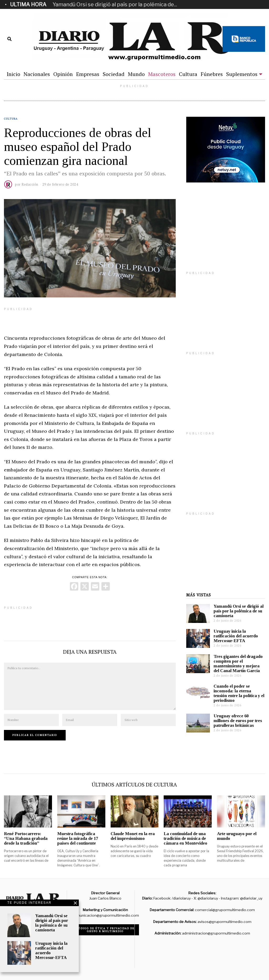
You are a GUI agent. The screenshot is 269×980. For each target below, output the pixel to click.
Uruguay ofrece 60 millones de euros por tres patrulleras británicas (238, 721)
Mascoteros (162, 74)
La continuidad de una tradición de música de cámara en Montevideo (185, 838)
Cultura (188, 74)
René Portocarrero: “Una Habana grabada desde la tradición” (26, 838)
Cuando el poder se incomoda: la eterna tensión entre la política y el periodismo (239, 693)
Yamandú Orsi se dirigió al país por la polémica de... (115, 4)
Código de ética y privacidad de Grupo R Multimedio (105, 930)
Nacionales (37, 74)
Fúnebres (212, 74)
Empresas (88, 74)
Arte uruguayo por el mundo (237, 836)
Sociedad (114, 74)
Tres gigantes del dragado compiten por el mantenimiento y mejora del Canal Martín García (238, 664)
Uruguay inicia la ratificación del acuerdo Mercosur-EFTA (236, 636)
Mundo (136, 74)
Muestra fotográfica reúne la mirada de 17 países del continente (78, 838)
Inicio (13, 74)
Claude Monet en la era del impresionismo (133, 836)
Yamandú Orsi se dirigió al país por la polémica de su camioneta (239, 611)
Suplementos (242, 74)
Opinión (63, 74)
